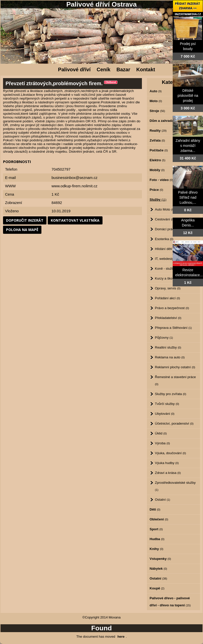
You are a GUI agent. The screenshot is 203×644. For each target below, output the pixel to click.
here (121, 637)
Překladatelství (168, 318)
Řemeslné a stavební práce (175, 380)
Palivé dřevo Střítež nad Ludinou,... (188, 197)
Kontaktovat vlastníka (75, 220)
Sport (156, 529)
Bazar (123, 70)
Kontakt (146, 70)
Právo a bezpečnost (172, 308)
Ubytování (165, 414)
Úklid (161, 433)
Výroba (163, 443)
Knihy (157, 549)
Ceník (104, 70)
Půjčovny (164, 338)
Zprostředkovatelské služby (175, 486)
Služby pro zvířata (171, 394)
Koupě (157, 588)
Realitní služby (168, 347)
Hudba (157, 539)
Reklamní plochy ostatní (175, 367)
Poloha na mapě (22, 230)
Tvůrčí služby (167, 404)
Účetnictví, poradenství (174, 423)
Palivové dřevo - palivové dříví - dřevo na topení (170, 602)
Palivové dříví (74, 70)
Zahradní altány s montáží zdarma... (188, 146)
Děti (155, 509)
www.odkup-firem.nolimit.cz (74, 186)
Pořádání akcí (168, 298)
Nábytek (158, 569)
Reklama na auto (170, 357)
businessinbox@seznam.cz (74, 178)
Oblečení (159, 519)
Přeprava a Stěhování (173, 328)
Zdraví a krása (168, 473)
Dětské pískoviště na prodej (188, 96)
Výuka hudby (167, 463)
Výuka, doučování (171, 453)
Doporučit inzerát (25, 220)
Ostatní (163, 500)
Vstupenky (160, 559)
